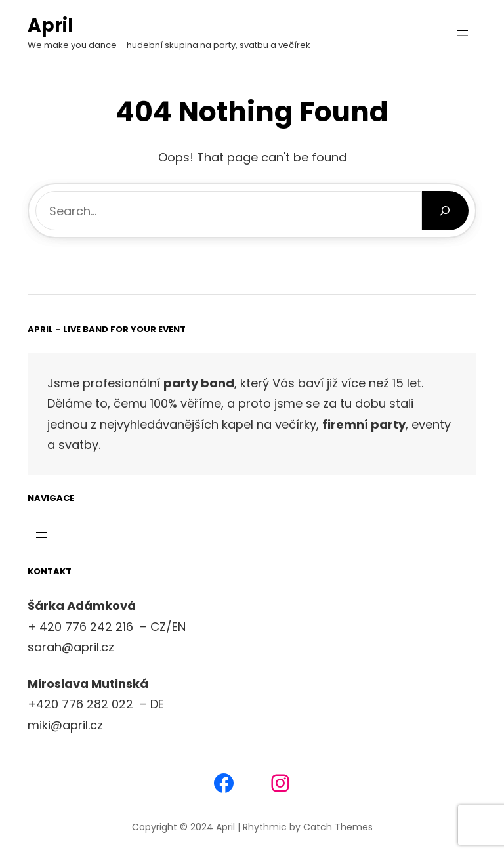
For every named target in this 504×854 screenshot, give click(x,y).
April (51, 25)
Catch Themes (338, 827)
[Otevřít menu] (463, 33)
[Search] (445, 211)
